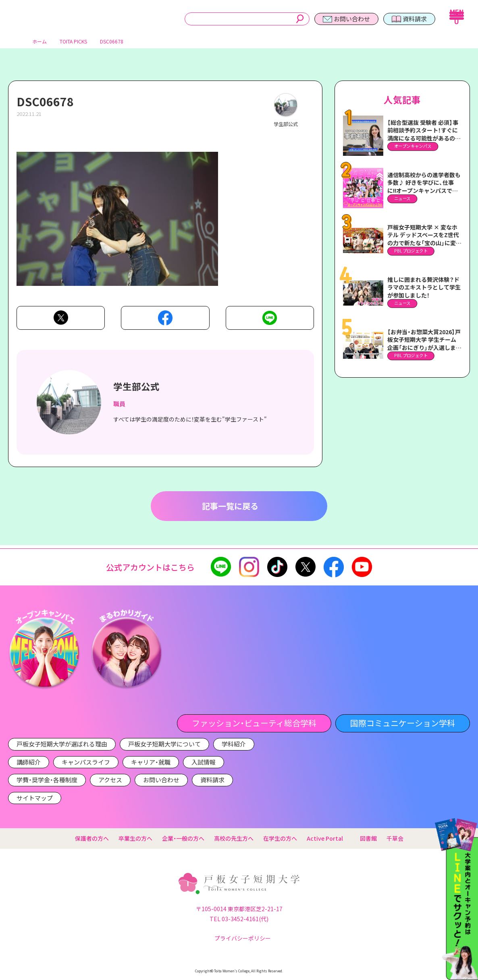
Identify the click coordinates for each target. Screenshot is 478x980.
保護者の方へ (92, 838)
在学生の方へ (280, 838)
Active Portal (328, 838)
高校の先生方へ (234, 838)
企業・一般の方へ (183, 838)
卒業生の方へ (135, 838)
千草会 (395, 838)
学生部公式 (136, 389)
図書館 (368, 838)
